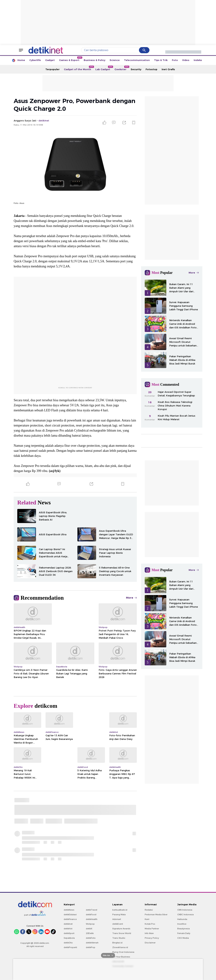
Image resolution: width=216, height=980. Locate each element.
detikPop (91, 947)
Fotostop (151, 69)
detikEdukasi (70, 915)
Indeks (198, 60)
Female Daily (184, 933)
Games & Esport (70, 59)
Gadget (50, 60)
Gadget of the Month (79, 68)
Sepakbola (69, 938)
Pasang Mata (119, 915)
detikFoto (91, 938)
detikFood (91, 915)
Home (21, 60)
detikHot (68, 929)
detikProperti (70, 947)
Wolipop (90, 924)
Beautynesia (184, 929)
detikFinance (70, 919)
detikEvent (118, 924)
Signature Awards (121, 929)
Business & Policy (94, 60)
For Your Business (121, 957)
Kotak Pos (150, 924)
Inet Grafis (168, 69)
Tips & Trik (161, 60)
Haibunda (182, 919)
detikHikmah (92, 943)
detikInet (68, 924)
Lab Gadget (104, 68)
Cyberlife (35, 60)
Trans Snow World (122, 933)
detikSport (69, 933)
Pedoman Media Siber (156, 915)
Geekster (121, 68)
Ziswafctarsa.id (120, 947)
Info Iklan (149, 933)
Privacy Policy (152, 938)
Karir (147, 919)
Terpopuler (52, 69)
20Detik (90, 933)
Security (136, 69)
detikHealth (92, 919)
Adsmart (117, 919)
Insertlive (182, 924)
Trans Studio (119, 938)
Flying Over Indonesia (123, 952)
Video (186, 60)
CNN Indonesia (185, 910)
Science (115, 60)
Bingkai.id (117, 943)
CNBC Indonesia (185, 915)
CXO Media (183, 938)
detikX (89, 929)
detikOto (68, 943)
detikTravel (92, 910)
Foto (175, 60)
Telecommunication (137, 60)
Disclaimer (150, 943)
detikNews (69, 910)
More (131, 598)
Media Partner (152, 929)
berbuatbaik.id (120, 910)
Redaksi (149, 910)
